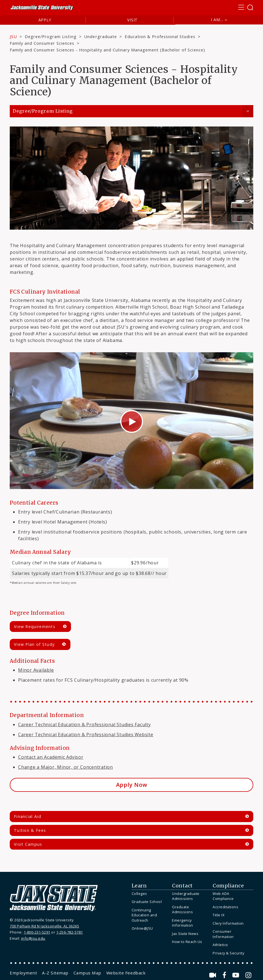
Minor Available (36, 670)
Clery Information (228, 923)
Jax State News (185, 934)
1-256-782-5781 (70, 932)
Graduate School (147, 902)
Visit (133, 20)
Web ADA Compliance (223, 896)
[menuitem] (151, 894)
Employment (23, 973)
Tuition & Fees (30, 830)
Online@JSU (142, 928)
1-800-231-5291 (37, 932)
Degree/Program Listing (51, 36)
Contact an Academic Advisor (51, 757)
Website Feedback (126, 973)
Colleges (139, 894)
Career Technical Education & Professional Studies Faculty (84, 725)
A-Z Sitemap (55, 973)
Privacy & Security (228, 953)
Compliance (228, 886)
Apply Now (132, 785)
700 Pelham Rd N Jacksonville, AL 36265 (44, 926)
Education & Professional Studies (160, 36)
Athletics (220, 945)
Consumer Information (223, 934)
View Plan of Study (34, 644)
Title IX (218, 915)
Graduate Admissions (182, 910)
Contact (182, 886)
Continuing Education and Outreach (144, 915)
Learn (139, 886)
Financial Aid (28, 816)
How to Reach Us (187, 942)
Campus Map (87, 973)
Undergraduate (100, 36)
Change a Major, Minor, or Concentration (66, 767)
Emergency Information (183, 923)
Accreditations (225, 907)
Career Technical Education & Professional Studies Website (86, 735)
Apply (45, 20)
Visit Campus (28, 844)
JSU (13, 36)
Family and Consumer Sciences (42, 43)
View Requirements (35, 627)
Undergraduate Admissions (186, 896)
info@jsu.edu (33, 938)
